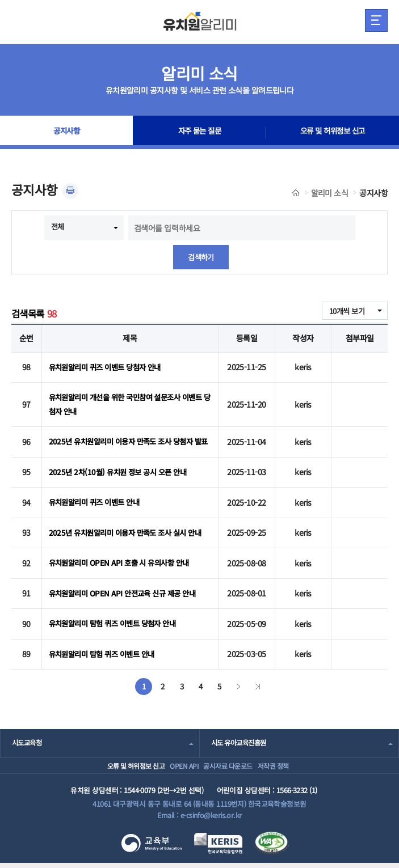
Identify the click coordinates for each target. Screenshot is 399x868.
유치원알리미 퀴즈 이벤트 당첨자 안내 (109, 366)
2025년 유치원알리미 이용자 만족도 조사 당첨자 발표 (126, 438)
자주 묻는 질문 (200, 133)
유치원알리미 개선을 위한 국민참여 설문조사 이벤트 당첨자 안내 (128, 399)
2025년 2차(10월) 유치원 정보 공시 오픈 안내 (121, 471)
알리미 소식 (330, 193)
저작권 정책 (291, 763)
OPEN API (172, 763)
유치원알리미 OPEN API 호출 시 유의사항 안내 (123, 565)
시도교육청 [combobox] (28, 735)
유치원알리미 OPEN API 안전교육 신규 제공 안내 (127, 592)
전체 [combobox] (58, 227)
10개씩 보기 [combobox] (345, 312)
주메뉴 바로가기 (0, 0)
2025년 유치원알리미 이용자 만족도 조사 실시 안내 (127, 532)
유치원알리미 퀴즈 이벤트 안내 (98, 498)
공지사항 (66, 133)
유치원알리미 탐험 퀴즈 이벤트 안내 (106, 647)
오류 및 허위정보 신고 (332, 133)
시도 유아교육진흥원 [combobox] (241, 735)
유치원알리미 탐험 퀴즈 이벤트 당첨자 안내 (117, 620)
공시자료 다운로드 (230, 763)
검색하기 (201, 257)
